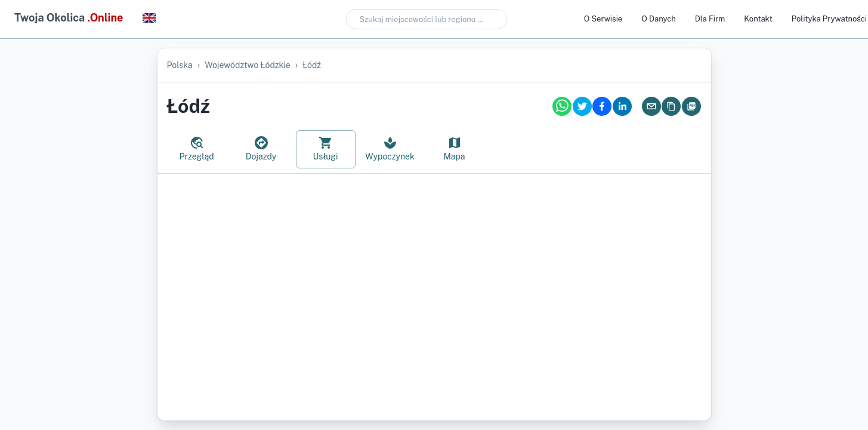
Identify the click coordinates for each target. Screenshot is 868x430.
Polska (180, 65)
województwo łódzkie (248, 65)
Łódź (312, 65)
